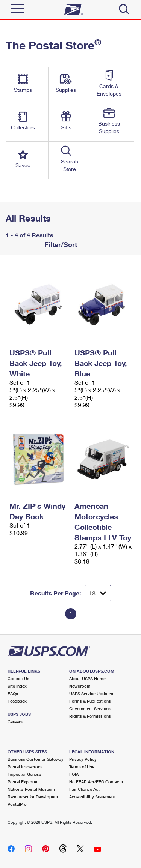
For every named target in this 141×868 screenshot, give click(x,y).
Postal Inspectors (25, 767)
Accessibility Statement (92, 797)
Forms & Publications (90, 701)
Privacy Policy (83, 759)
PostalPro (17, 804)
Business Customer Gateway (36, 759)
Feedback (17, 701)
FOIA (74, 774)
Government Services (90, 708)
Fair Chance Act (84, 789)
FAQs (13, 693)
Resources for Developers (33, 797)
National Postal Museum (31, 789)
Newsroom (80, 686)
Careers (15, 722)
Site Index (17, 686)
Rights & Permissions (90, 716)
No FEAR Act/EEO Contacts (96, 782)
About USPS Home (87, 678)
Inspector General (25, 774)
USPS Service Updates (91, 693)
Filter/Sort (60, 244)
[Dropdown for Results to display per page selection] (98, 593)
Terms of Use (82, 767)
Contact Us (18, 678)
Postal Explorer (23, 782)
